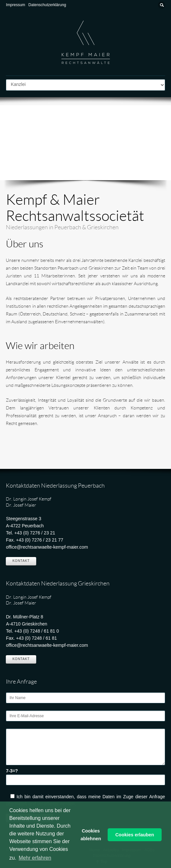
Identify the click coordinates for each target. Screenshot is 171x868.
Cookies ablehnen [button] (91, 835)
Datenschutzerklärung (47, 5)
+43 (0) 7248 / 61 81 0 (37, 631)
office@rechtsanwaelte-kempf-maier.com (47, 547)
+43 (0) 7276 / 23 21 (35, 533)
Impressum (15, 5)
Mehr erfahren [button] (35, 858)
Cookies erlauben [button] (135, 835)
